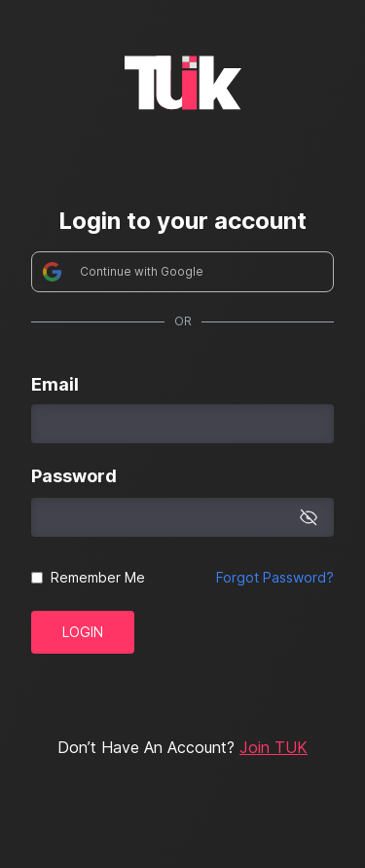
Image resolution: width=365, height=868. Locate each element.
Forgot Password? (275, 577)
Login (83, 632)
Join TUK (274, 747)
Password (74, 476)
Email (55, 384)
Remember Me (98, 577)
